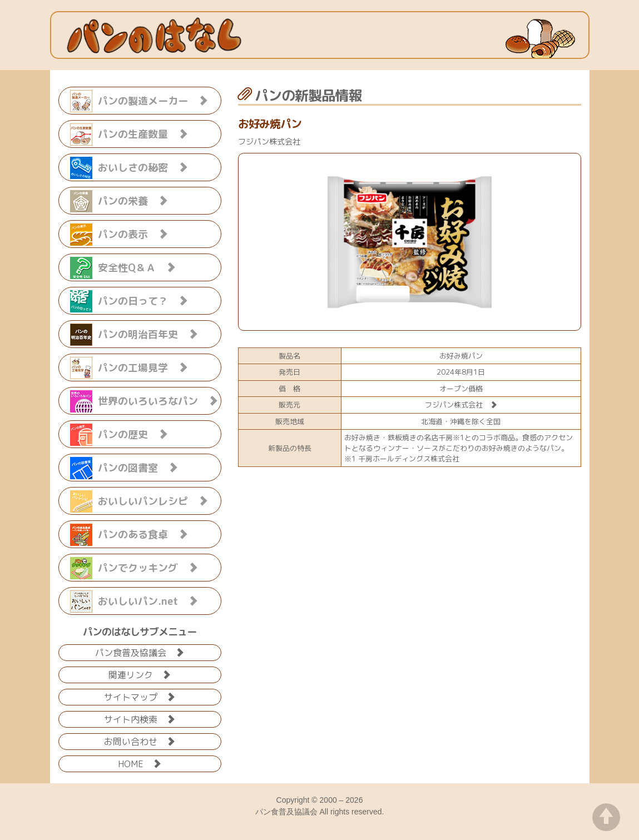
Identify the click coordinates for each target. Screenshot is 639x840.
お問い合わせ (140, 741)
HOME (140, 763)
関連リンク (140, 674)
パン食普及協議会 (140, 652)
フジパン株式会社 (461, 405)
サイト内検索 (140, 719)
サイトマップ (140, 696)
